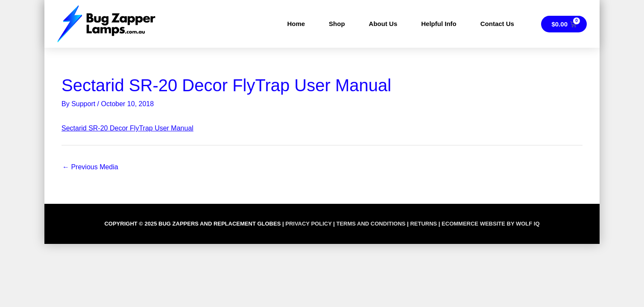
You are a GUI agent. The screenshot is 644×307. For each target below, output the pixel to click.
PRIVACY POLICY (308, 224)
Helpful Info (439, 24)
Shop (337, 24)
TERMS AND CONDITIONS (371, 224)
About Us (383, 24)
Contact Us (497, 24)
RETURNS (423, 224)
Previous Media (90, 167)
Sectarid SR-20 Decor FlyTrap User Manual (127, 128)
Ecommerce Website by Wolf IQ (490, 224)
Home (296, 24)
